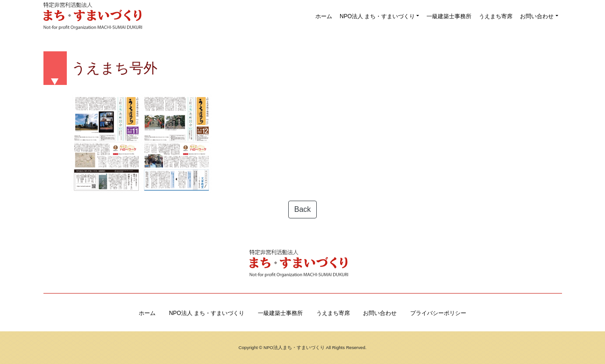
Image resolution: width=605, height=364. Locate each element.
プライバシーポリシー (438, 313)
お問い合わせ (537, 16)
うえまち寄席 (496, 16)
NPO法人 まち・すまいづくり (377, 16)
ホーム (324, 16)
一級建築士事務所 (449, 16)
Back (303, 209)
